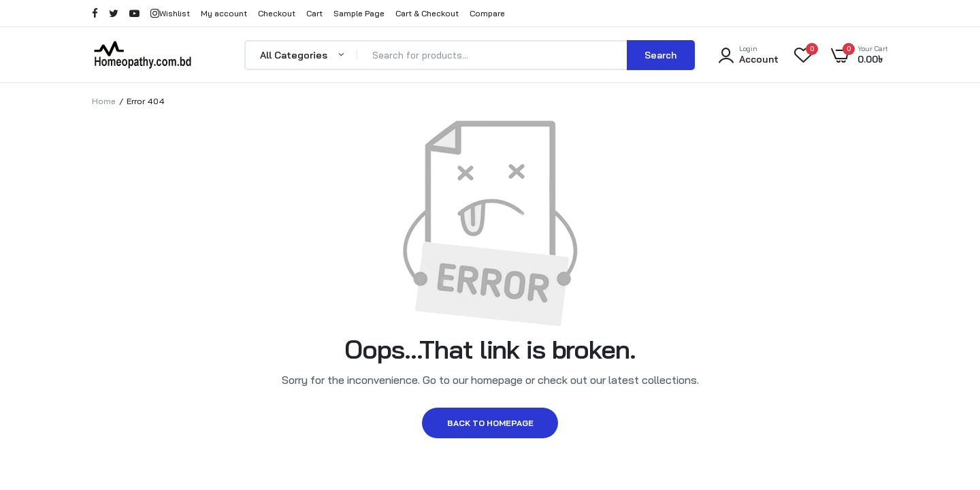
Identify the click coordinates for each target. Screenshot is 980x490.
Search (660, 55)
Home (104, 101)
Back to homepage (490, 428)
